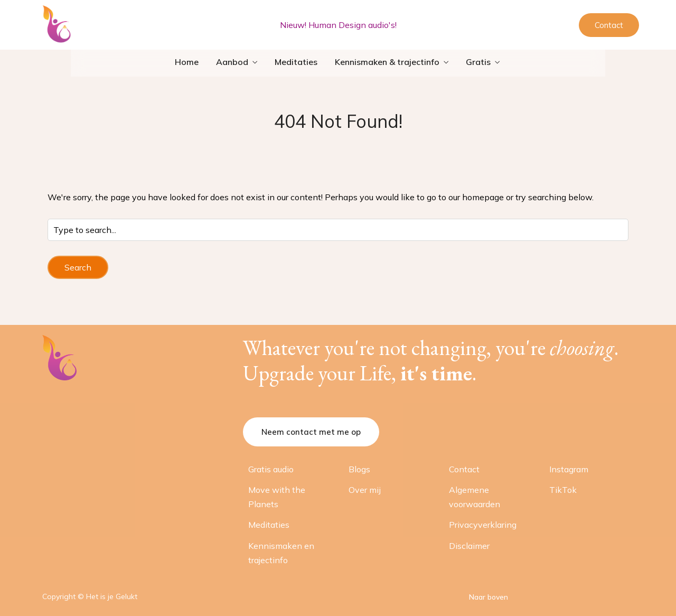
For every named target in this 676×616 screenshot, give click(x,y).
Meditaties (296, 62)
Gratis (478, 62)
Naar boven (489, 597)
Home (187, 62)
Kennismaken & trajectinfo (387, 62)
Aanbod (232, 62)
